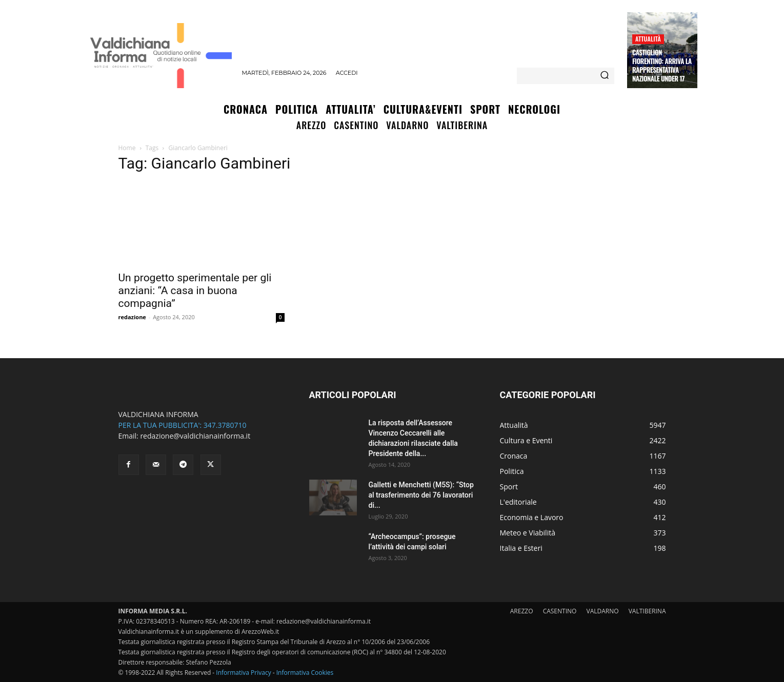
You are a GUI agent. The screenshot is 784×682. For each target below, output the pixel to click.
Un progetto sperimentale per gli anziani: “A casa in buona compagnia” (195, 291)
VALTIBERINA (647, 611)
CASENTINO (560, 611)
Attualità (648, 39)
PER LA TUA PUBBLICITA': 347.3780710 (183, 425)
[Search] (605, 76)
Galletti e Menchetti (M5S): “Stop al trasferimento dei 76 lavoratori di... (421, 495)
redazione (132, 317)
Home (127, 148)
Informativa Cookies (305, 673)
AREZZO (522, 611)
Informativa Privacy (243, 673)
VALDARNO (603, 611)
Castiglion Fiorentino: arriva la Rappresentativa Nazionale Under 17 (662, 65)
